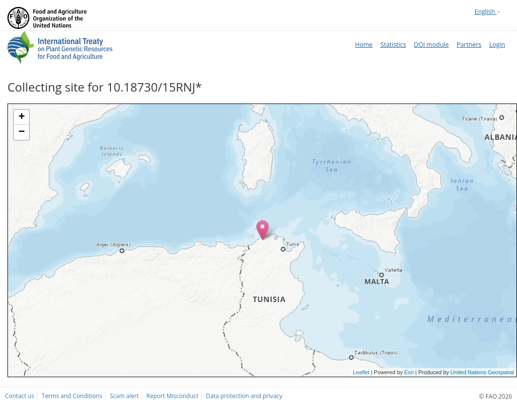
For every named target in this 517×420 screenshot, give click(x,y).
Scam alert (124, 396)
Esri (409, 372)
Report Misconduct (172, 396)
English (488, 12)
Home (363, 45)
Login (497, 45)
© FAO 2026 (496, 396)
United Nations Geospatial (482, 372)
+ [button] (22, 117)
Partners (469, 45)
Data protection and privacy (244, 396)
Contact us (20, 396)
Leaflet (361, 372)
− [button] (22, 132)
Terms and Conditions (72, 396)
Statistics (393, 45)
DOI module (431, 45)
